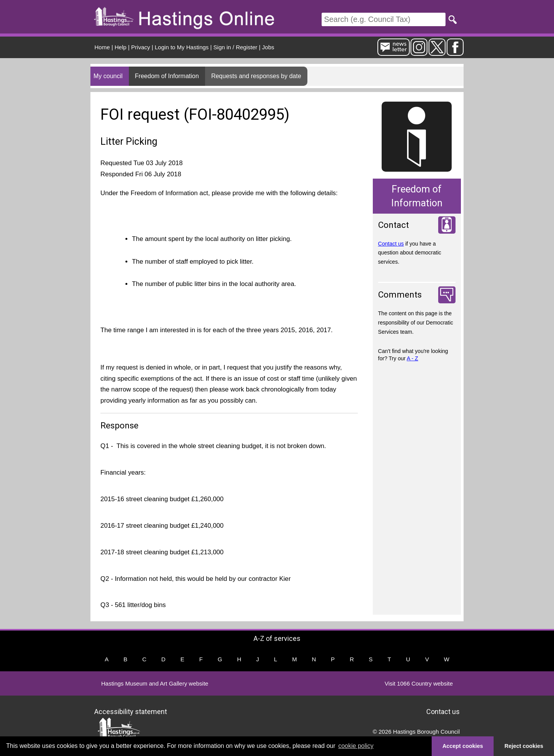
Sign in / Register (235, 47)
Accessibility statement (131, 712)
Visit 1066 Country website (419, 683)
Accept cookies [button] (463, 746)
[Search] (384, 19)
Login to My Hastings (182, 47)
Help (121, 47)
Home (102, 47)
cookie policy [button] (356, 746)
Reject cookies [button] (524, 746)
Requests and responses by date (256, 76)
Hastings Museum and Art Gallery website (155, 683)
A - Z (412, 358)
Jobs (268, 47)
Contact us (391, 244)
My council (108, 76)
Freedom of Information (167, 76)
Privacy (141, 47)
